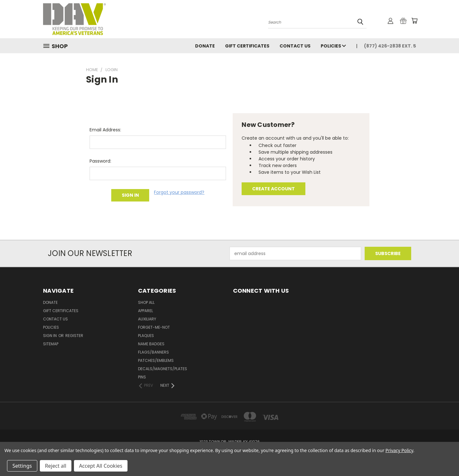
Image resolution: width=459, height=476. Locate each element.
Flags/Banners (153, 352)
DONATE (205, 46)
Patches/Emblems (156, 360)
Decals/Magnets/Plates (163, 369)
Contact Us (295, 46)
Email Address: (105, 130)
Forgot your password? (179, 192)
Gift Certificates (247, 46)
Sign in (50, 336)
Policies (333, 46)
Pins (142, 377)
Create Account (273, 189)
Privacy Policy (399, 450)
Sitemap (51, 344)
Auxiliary (147, 319)
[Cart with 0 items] (414, 21)
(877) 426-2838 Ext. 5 (390, 46)
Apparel (146, 311)
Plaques (146, 336)
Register (74, 336)
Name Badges (151, 344)
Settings (22, 466)
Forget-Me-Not (154, 327)
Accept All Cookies (101, 466)
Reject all (56, 466)
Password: (100, 161)
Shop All (146, 302)
